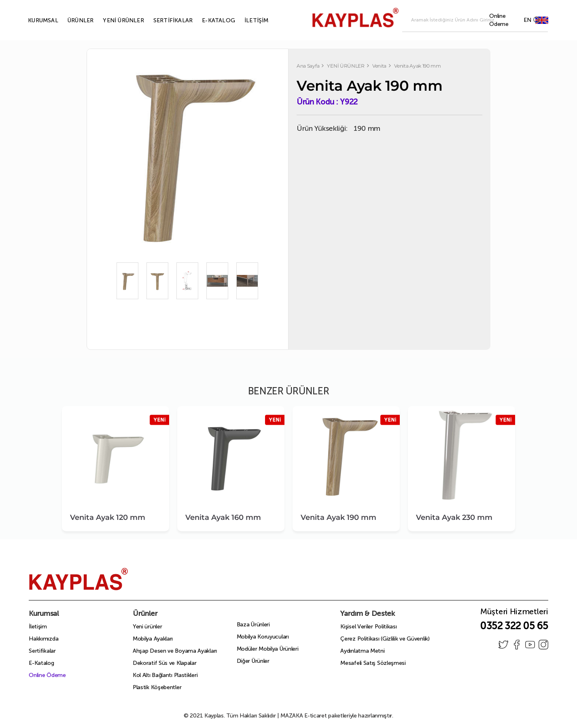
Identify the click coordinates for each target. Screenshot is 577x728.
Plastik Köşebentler (157, 687)
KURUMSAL (34, 20)
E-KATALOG (209, 20)
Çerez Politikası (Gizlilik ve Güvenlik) (385, 639)
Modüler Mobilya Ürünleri (268, 649)
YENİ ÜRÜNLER (114, 20)
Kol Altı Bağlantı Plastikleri (165, 675)
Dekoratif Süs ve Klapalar (165, 663)
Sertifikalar (42, 651)
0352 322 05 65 (514, 626)
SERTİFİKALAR (164, 20)
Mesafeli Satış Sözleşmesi (373, 663)
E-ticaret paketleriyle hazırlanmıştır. (337, 716)
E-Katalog (41, 663)
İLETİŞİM (247, 20)
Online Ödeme (47, 675)
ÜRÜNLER (71, 20)
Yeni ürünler (147, 627)
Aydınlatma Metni (362, 651)
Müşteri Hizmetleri (514, 614)
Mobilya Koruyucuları (263, 637)
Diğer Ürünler (253, 661)
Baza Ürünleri (253, 625)
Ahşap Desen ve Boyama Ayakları (175, 651)
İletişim (38, 627)
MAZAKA (292, 716)
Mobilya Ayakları (153, 639)
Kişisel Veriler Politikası (368, 627)
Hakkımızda (43, 639)
